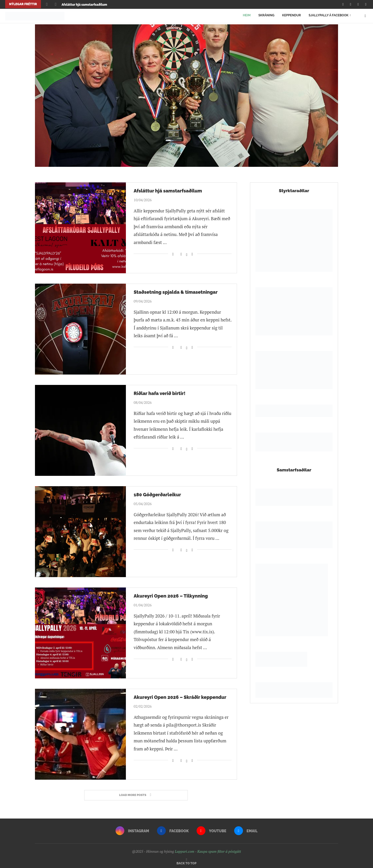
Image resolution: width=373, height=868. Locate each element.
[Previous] (47, 4)
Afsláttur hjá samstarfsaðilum (84, 5)
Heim (247, 15)
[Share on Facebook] (181, 252)
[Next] (56, 4)
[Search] (365, 15)
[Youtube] (358, 4)
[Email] (366, 4)
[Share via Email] (192, 252)
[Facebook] (350, 4)
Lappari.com (185, 849)
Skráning (266, 15)
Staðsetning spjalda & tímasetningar (176, 290)
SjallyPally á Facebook (328, 15)
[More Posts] (136, 793)
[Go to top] (186, 861)
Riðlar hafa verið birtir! (160, 391)
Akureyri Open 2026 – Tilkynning (171, 594)
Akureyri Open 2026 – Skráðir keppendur (180, 695)
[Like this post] (173, 252)
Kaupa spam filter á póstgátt (219, 849)
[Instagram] (343, 4)
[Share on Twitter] (187, 252)
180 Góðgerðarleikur (157, 493)
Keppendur (291, 15)
